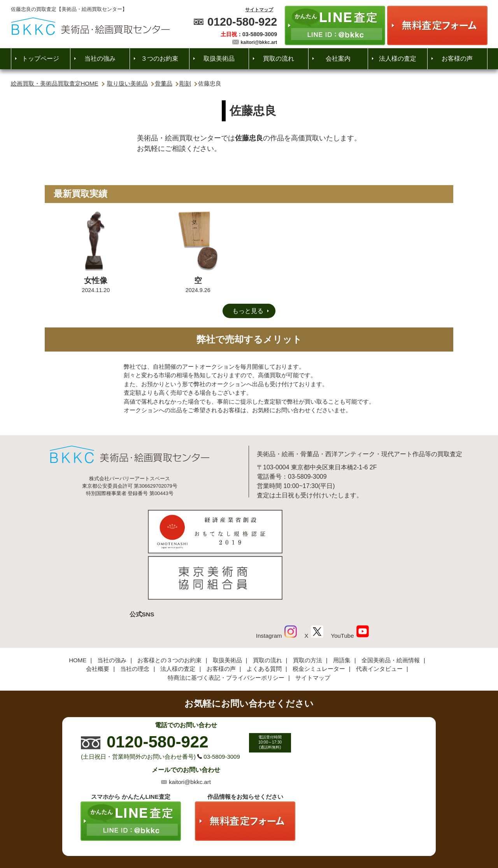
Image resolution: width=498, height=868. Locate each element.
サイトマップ (259, 10)
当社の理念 (135, 617)
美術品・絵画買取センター (236, 838)
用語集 (342, 608)
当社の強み (100, 59)
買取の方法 (308, 608)
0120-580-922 (242, 22)
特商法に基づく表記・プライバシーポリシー (226, 626)
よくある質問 (264, 617)
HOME (78, 608)
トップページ (40, 59)
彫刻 (185, 83)
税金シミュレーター (319, 617)
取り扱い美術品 (127, 83)
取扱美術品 (219, 59)
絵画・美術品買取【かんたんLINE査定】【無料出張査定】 (90, 26)
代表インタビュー (379, 617)
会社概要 (98, 617)
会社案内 (338, 59)
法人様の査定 (398, 59)
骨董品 (164, 83)
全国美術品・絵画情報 (391, 608)
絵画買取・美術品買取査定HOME (55, 83)
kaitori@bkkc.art (259, 42)
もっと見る (248, 311)
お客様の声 (457, 59)
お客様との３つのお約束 (169, 608)
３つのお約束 (160, 59)
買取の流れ (279, 59)
